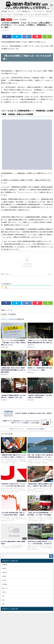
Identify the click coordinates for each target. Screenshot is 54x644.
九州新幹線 (9, 19)
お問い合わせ (49, 12)
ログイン (50, 274)
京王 (3, 596)
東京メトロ (5, 588)
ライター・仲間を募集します (23, 12)
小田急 (4, 592)
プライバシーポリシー (38, 12)
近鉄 (3, 600)
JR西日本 (4, 572)
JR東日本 (4, 565)
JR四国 (4, 576)
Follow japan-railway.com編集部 (36, 429)
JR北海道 (4, 584)
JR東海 (4, 568)
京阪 (3, 604)
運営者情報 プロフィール (8, 12)
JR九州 (3, 19)
